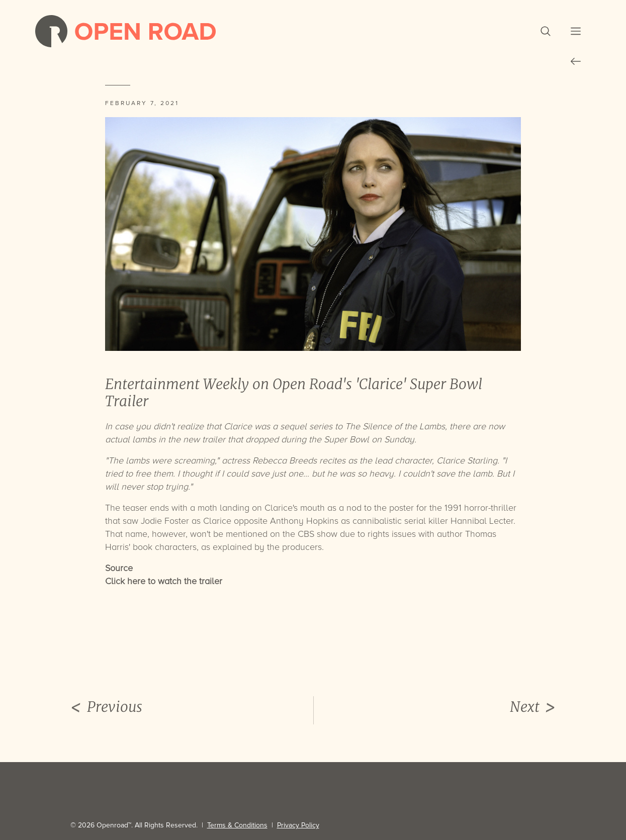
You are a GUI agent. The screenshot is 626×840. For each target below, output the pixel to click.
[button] (546, 31)
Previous (106, 707)
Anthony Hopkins (304, 521)
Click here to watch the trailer (164, 581)
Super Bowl (346, 439)
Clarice (238, 426)
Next (533, 707)
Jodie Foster (165, 521)
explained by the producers (267, 547)
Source (119, 568)
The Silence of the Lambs (395, 426)
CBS (306, 534)
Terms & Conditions (237, 825)
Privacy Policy (298, 825)
